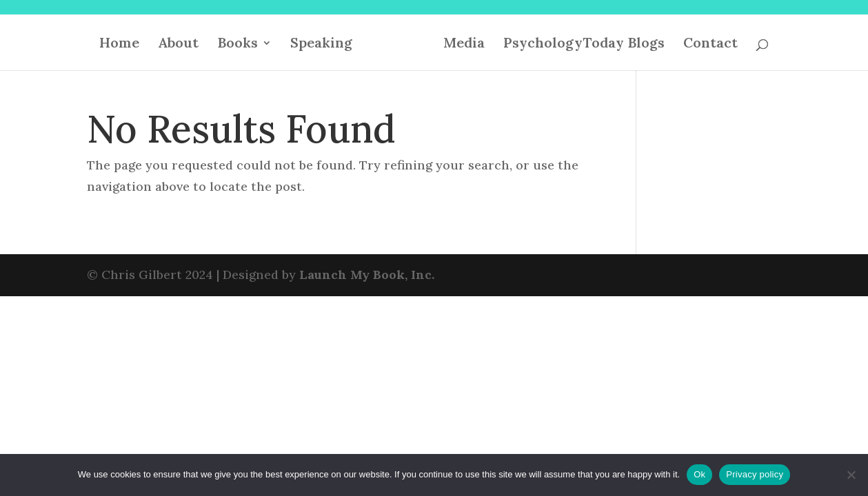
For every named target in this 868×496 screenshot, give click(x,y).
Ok (699, 474)
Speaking (321, 44)
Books (238, 44)
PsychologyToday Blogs (584, 44)
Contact (710, 44)
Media (464, 44)
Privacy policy (755, 474)
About (178, 44)
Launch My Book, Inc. (367, 275)
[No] (851, 475)
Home (119, 44)
